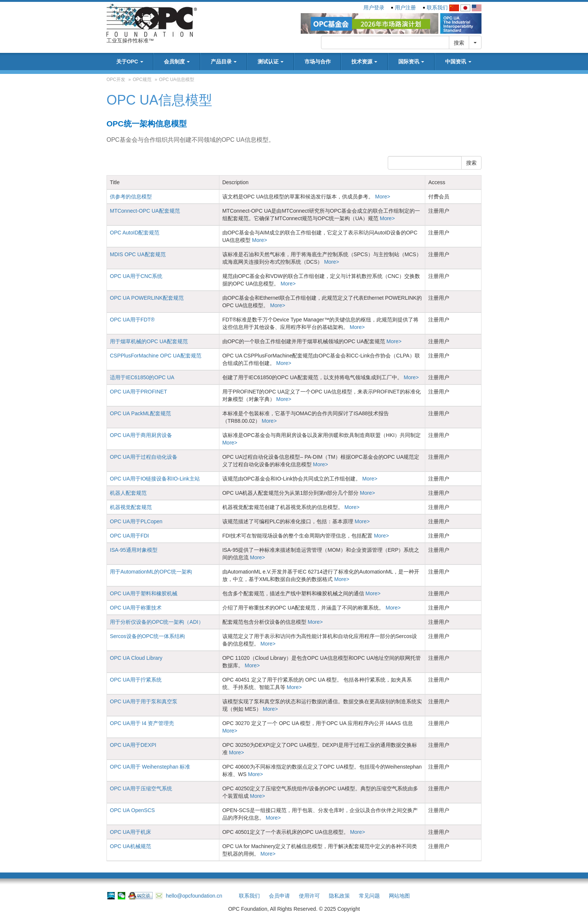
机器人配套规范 (128, 493)
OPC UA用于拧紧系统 (136, 680)
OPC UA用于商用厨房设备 (141, 435)
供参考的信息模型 (131, 197)
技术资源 (364, 62)
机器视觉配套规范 (131, 507)
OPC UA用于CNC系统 (136, 276)
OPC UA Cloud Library (136, 658)
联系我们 (437, 8)
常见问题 (369, 896)
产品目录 (224, 62)
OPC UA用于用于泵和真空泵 (144, 701)
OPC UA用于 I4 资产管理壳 (142, 723)
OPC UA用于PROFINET (138, 392)
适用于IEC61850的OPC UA (142, 377)
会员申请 (279, 896)
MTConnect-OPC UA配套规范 (145, 211)
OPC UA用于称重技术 (136, 608)
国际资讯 (411, 62)
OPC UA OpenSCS (132, 810)
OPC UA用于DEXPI (133, 745)
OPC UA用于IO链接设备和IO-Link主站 (155, 479)
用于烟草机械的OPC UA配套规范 (149, 341)
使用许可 (309, 896)
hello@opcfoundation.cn (189, 896)
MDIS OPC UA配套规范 (138, 254)
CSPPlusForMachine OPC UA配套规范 (156, 356)
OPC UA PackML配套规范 (140, 413)
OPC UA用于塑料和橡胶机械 (144, 593)
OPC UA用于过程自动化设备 (144, 457)
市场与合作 (318, 62)
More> (382, 197)
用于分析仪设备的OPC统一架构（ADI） (157, 622)
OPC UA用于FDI (129, 536)
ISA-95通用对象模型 (134, 550)
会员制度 (177, 62)
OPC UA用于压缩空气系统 (141, 788)
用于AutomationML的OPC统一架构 (151, 572)
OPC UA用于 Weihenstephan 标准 (150, 767)
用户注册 (405, 8)
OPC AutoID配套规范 (135, 233)
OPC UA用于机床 (130, 832)
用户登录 (374, 8)
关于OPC (130, 62)
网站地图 (399, 896)
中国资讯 (458, 62)
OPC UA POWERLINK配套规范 (147, 298)
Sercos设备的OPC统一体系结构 (147, 636)
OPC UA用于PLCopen (136, 521)
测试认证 (271, 62)
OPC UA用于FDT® (132, 320)
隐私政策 (339, 896)
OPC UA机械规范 (130, 846)
